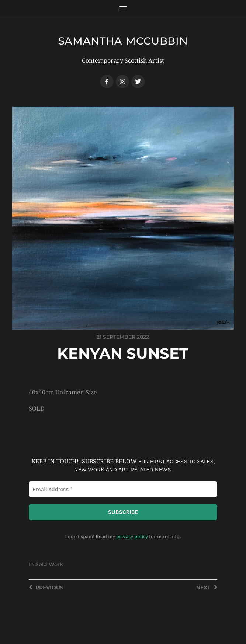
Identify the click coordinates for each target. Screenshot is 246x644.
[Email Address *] (123, 489)
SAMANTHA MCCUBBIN (123, 41)
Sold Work (49, 564)
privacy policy (132, 537)
